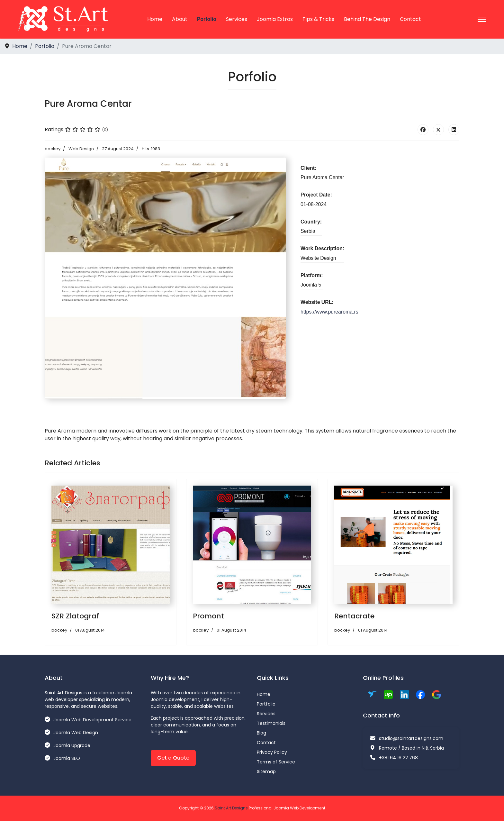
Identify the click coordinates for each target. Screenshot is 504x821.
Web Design (81, 149)
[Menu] (482, 19)
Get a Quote (173, 758)
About (180, 19)
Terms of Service (276, 762)
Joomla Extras (275, 19)
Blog (261, 733)
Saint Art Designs (231, 808)
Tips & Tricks (318, 19)
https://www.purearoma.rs (330, 312)
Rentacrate (354, 616)
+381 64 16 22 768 (398, 758)
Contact (410, 19)
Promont (208, 616)
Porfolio (207, 19)
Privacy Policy (272, 752)
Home (155, 19)
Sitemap (266, 771)
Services (237, 19)
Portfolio (266, 704)
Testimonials (271, 723)
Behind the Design (367, 19)
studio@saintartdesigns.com (411, 738)
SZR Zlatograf (75, 616)
